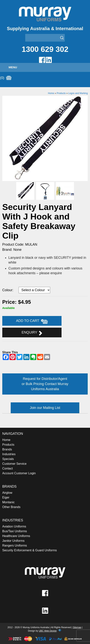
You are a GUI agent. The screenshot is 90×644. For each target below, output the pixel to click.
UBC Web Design (48, 631)
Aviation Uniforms (14, 526)
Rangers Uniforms (15, 546)
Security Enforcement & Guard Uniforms (30, 550)
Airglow (7, 493)
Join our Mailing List (45, 408)
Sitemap (77, 627)
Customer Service (14, 464)
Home (51, 93)
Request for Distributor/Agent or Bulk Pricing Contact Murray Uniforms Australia (45, 384)
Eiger (6, 497)
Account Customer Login (19, 473)
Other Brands (11, 507)
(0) (6, 78)
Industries (9, 454)
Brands (7, 449)
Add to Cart (32, 321)
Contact (8, 468)
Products (61, 93)
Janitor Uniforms (13, 541)
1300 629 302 (45, 49)
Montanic (9, 502)
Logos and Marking (78, 93)
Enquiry (32, 333)
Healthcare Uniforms (16, 536)
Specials (8, 459)
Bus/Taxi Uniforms (15, 531)
